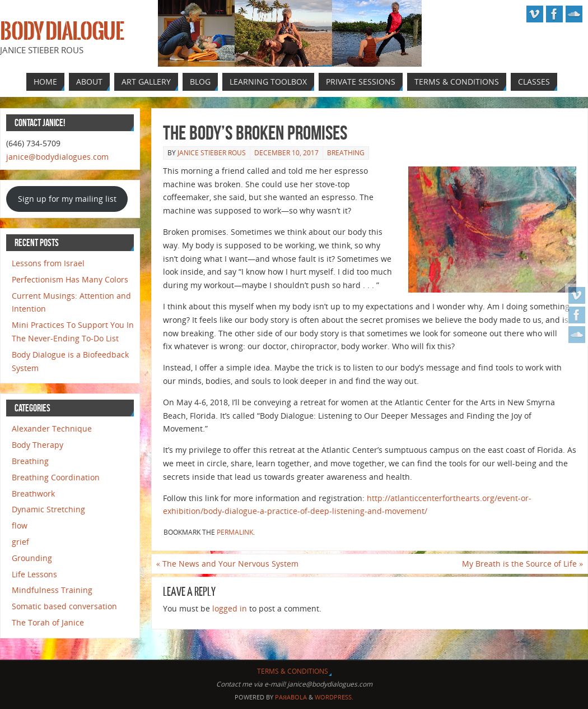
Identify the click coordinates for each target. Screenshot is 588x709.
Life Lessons (34, 574)
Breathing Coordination (56, 477)
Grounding (32, 558)
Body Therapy (38, 445)
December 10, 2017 (286, 153)
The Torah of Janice (48, 622)
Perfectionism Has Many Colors (70, 279)
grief (20, 542)
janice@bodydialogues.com (57, 157)
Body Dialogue (62, 31)
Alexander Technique (52, 428)
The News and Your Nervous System (227, 564)
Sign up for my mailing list (67, 199)
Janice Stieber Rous (212, 153)
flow (20, 525)
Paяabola (291, 697)
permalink (235, 532)
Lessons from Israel (48, 263)
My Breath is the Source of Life (522, 564)
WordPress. (334, 697)
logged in (230, 608)
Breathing (346, 153)
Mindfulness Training (52, 590)
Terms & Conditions (293, 671)
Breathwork (33, 493)
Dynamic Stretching (48, 509)
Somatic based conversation (64, 606)
